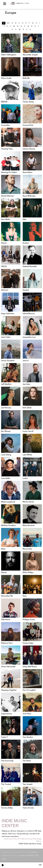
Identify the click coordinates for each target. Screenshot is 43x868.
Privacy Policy (32, 839)
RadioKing (34, 852)
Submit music (8, 839)
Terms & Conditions (20, 839)
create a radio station (27, 855)
